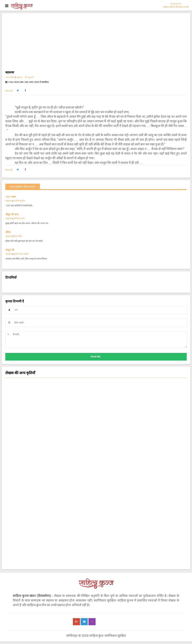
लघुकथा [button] (96, 385)
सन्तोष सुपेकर (19, 201)
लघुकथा (19, 77)
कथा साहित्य (10, 77)
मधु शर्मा (29, 77)
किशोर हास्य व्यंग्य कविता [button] (96, 477)
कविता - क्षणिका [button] (96, 399)
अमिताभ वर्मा (19, 218)
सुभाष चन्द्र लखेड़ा (21, 254)
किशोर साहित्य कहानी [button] (96, 491)
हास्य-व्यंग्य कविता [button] (96, 392)
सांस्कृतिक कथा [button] (96, 427)
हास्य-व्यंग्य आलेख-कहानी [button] (96, 484)
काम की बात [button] (96, 449)
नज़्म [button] (96, 456)
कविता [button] (96, 413)
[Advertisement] (96, 43)
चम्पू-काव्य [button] (96, 470)
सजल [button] (96, 406)
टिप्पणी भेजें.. (96, 357)
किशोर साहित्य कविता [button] (96, 442)
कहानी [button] (96, 434)
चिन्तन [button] (96, 420)
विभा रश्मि (18, 236)
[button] (18, 91)
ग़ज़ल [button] (96, 463)
